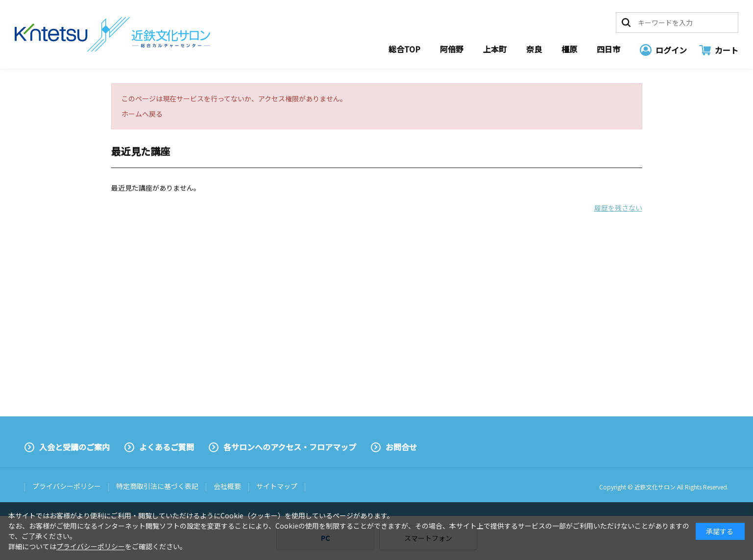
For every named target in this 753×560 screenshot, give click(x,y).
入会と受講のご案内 (74, 447)
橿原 (569, 49)
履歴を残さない (618, 208)
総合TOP (404, 49)
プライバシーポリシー (67, 486)
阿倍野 (452, 49)
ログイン (671, 50)
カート (727, 50)
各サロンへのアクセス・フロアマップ (290, 447)
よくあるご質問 (167, 447)
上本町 (495, 49)
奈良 (534, 49)
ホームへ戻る (142, 114)
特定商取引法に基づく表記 (157, 486)
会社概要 (227, 486)
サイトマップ (277, 486)
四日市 (608, 49)
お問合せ (401, 447)
